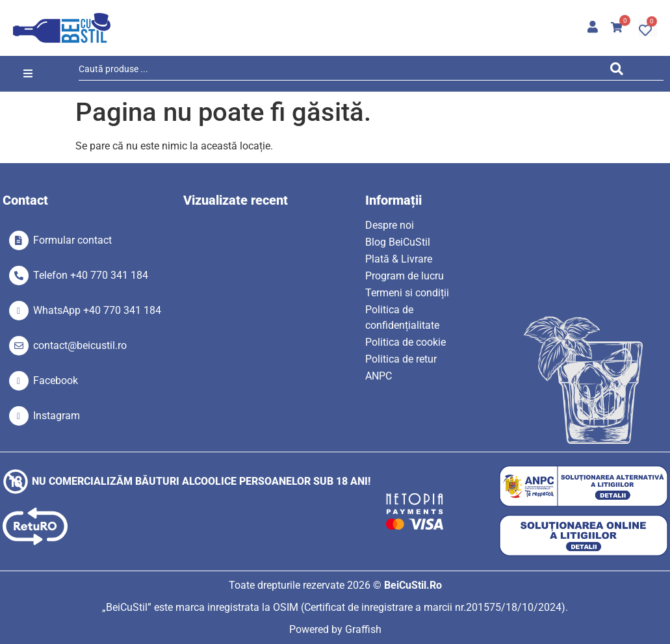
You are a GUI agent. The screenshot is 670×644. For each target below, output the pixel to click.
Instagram (57, 416)
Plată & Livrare (399, 259)
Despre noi (390, 225)
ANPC (379, 376)
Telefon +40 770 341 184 (91, 275)
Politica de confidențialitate (402, 317)
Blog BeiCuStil (398, 242)
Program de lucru (405, 276)
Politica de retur (401, 359)
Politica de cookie (406, 342)
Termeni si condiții (407, 293)
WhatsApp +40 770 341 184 (97, 310)
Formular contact (72, 240)
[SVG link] (62, 28)
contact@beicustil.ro (80, 345)
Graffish (363, 629)
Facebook (56, 380)
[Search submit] (620, 71)
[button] (28, 74)
